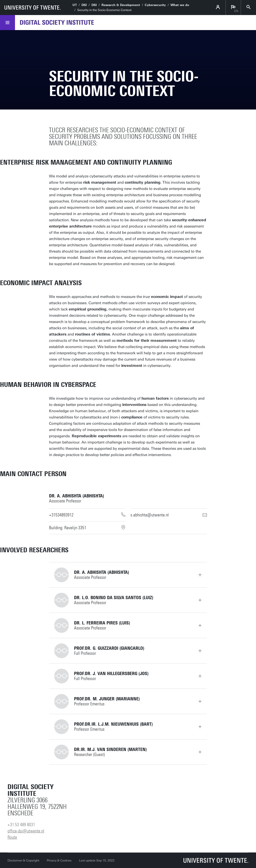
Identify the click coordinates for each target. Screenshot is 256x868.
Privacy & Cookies (59, 860)
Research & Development (121, 5)
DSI (84, 5)
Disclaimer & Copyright (23, 860)
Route (12, 837)
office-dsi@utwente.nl (26, 831)
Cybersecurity (155, 5)
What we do (180, 5)
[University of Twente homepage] (32, 8)
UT (75, 5)
